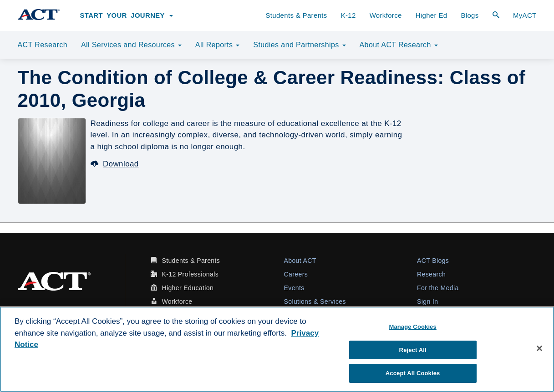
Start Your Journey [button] (127, 15)
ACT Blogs (433, 261)
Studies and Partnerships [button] (299, 45)
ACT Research (43, 45)
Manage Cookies (412, 327)
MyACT (525, 15)
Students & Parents (296, 15)
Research (431, 274)
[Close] (539, 348)
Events (294, 288)
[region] (277, 349)
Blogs (470, 15)
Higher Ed (432, 15)
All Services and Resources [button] (131, 45)
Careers (296, 274)
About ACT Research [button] (399, 45)
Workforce (386, 15)
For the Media (438, 288)
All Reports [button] (218, 45)
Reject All (413, 350)
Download (115, 164)
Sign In (427, 302)
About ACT (300, 261)
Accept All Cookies (413, 373)
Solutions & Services (315, 302)
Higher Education (188, 288)
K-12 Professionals (190, 274)
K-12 (348, 15)
